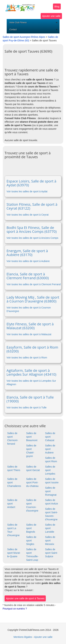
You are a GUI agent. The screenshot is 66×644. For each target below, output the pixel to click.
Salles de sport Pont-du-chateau (32, 482)
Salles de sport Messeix (50, 541)
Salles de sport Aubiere (50, 449)
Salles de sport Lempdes (50, 470)
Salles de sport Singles (31, 541)
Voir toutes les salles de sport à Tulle (26, 408)
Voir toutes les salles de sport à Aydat (27, 191)
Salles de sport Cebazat (50, 437)
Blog (57, 7)
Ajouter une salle (51, 16)
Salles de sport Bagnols (31, 528)
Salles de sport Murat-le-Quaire (14, 553)
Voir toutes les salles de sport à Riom (27, 358)
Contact (13, 30)
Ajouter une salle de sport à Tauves (25, 598)
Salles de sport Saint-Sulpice (51, 553)
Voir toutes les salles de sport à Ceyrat (28, 215)
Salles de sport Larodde (50, 528)
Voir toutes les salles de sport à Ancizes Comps (32, 238)
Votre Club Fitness (18, 23)
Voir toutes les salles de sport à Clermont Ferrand (34, 284)
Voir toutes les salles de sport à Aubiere (28, 261)
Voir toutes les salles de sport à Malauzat (29, 334)
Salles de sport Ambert (12, 504)
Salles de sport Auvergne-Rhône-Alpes (24, 37)
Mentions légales (23, 637)
